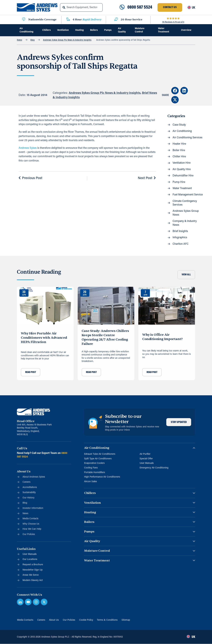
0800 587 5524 (140, 7)
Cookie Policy (86, 620)
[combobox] (81, 7)
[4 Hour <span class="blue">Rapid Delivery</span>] (68, 20)
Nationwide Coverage (42, 20)
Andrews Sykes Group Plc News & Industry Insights (67, 40)
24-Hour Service (132, 20)
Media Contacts (25, 620)
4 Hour (87, 20)
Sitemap (126, 620)
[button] (175, 91)
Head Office (26, 421)
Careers (41, 620)
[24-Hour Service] (116, 20)
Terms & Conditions (107, 620)
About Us (54, 620)
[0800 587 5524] (122, 7)
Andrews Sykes (28, 148)
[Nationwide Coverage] (24, 20)
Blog (33, 40)
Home (19, 40)
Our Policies (69, 620)
